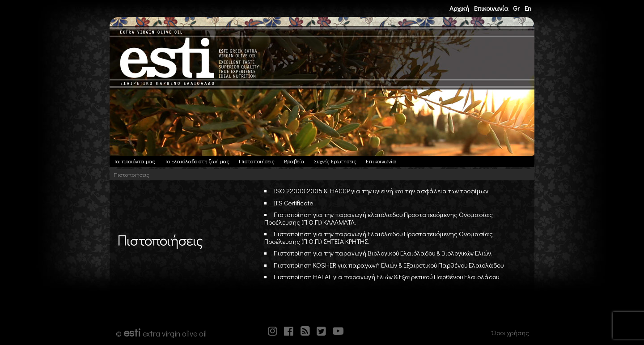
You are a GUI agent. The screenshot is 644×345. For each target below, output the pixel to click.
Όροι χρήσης (510, 332)
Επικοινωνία (491, 8)
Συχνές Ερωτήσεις (335, 161)
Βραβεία (294, 161)
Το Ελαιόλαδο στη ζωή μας (197, 161)
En (528, 8)
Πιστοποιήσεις (257, 161)
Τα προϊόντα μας (134, 161)
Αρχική (459, 8)
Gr (516, 8)
